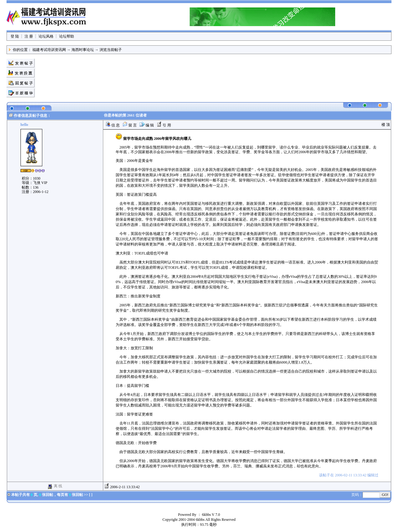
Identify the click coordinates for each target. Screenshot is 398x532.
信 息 (113, 125)
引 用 (164, 125)
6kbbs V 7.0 (211, 515)
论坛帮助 (67, 36)
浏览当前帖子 (111, 50)
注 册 (29, 36)
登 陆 (15, 36)
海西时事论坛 (83, 50)
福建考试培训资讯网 (49, 50)
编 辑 (147, 125)
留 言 (130, 125)
